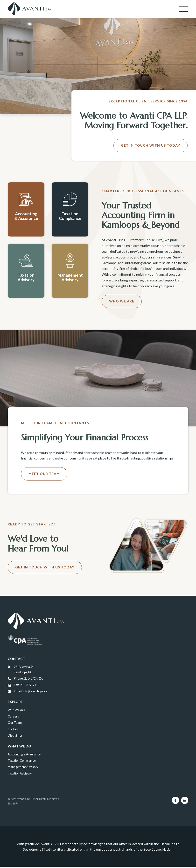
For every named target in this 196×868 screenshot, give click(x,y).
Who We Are (122, 301)
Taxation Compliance (22, 762)
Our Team (15, 724)
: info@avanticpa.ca (28, 693)
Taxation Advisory (20, 775)
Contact (13, 730)
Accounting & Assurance (24, 755)
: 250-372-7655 (26, 680)
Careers (13, 718)
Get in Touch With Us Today (150, 145)
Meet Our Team (44, 474)
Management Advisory (23, 768)
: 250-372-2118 (24, 686)
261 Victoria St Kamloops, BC (20, 671)
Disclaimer (15, 737)
